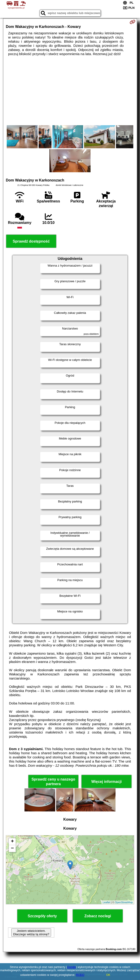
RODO (80, 975)
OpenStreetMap (124, 902)
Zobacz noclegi (98, 916)
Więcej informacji (106, 782)
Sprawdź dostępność (31, 241)
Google (72, 967)
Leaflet (106, 902)
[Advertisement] (70, 91)
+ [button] (12, 842)
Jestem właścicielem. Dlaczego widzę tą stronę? (31, 932)
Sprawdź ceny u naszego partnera (53, 781)
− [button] (12, 849)
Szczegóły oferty (42, 916)
